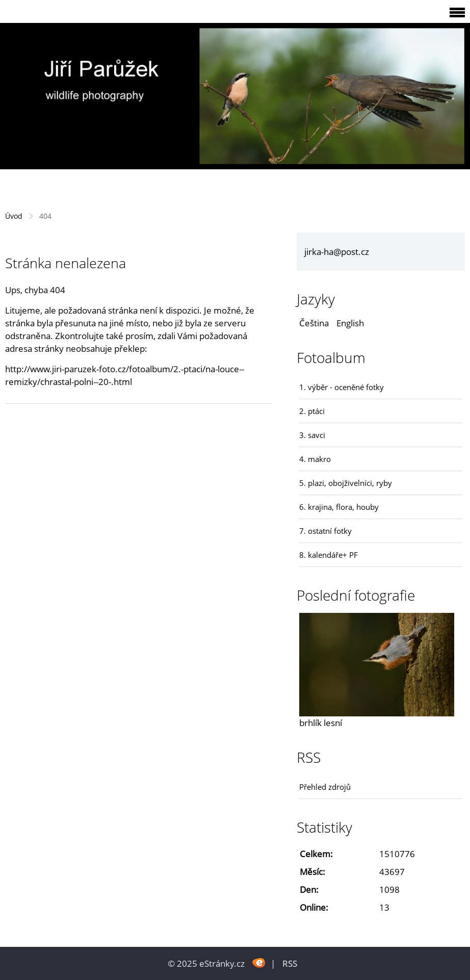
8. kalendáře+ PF (329, 555)
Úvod (14, 216)
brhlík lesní (321, 723)
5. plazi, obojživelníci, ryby (346, 483)
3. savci (312, 435)
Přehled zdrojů (325, 787)
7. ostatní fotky (325, 531)
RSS (290, 963)
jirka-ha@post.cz (337, 252)
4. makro (315, 459)
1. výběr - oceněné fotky (342, 387)
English (350, 323)
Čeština (314, 323)
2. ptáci (312, 411)
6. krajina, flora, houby (339, 507)
